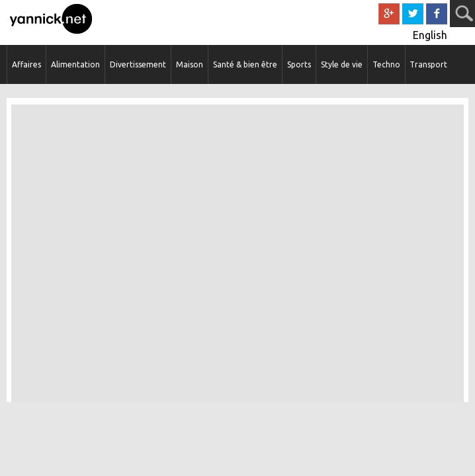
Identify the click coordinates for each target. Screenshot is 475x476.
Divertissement (138, 64)
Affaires (26, 64)
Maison (190, 64)
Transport (428, 64)
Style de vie (342, 64)
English (430, 35)
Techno (386, 64)
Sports (299, 64)
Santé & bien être (245, 64)
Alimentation (75, 64)
